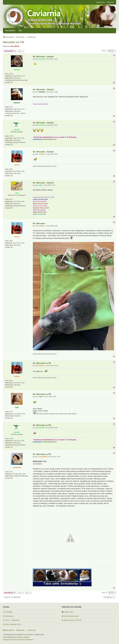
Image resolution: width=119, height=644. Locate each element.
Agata (17, 407)
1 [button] (112, 51)
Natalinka (17, 103)
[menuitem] (14, 640)
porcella (17, 130)
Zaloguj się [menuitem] (110, 2)
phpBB (19, 635)
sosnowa (17, 70)
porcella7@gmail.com (49, 139)
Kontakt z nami (69, 612)
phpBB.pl (27, 637)
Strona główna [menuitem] (10, 31)
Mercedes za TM (13, 42)
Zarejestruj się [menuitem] (100, 2)
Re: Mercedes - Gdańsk (43, 57)
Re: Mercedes (39, 223)
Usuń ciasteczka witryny (71, 616)
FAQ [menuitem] (20, 31)
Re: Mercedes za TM (42, 363)
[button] (109, 51)
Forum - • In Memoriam (12, 620)
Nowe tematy (9, 616)
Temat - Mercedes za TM (13, 624)
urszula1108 (17, 468)
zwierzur (17, 165)
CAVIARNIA (9, 612)
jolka (17, 193)
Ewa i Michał (15, 46)
